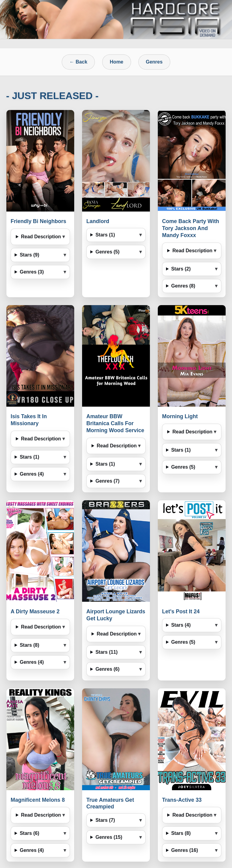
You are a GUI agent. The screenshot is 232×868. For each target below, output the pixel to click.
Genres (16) (185, 850)
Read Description (41, 237)
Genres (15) (109, 837)
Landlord (98, 221)
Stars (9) (29, 255)
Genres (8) (183, 286)
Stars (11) (107, 652)
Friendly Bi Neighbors (38, 221)
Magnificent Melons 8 (38, 800)
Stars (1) (105, 235)
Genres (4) (32, 474)
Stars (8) (29, 645)
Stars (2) (181, 269)
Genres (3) (32, 272)
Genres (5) (107, 252)
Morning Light (180, 416)
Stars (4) (181, 625)
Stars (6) (29, 833)
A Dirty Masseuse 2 (35, 611)
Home (116, 62)
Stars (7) (105, 820)
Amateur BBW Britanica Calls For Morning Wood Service (115, 423)
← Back (78, 62)
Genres (154, 62)
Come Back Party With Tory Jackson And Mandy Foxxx (191, 228)
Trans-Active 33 (182, 800)
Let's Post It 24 (181, 611)
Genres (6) (107, 669)
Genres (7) (107, 481)
